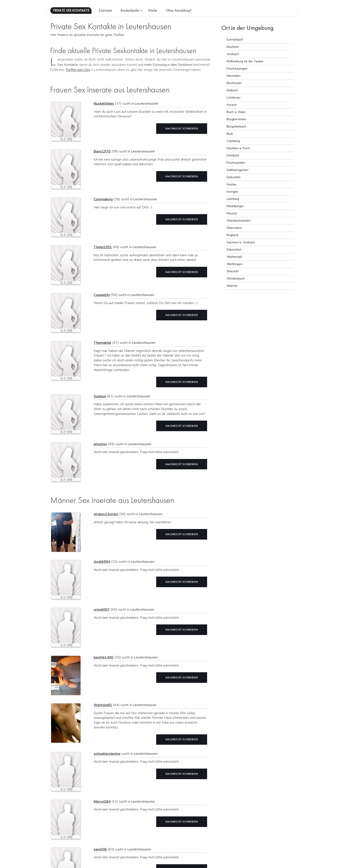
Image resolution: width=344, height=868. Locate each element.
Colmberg (233, 141)
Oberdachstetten (239, 221)
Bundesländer (130, 10)
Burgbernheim (236, 119)
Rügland (232, 235)
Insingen (232, 192)
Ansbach (233, 54)
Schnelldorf (235, 40)
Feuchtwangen (237, 69)
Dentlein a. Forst (238, 148)
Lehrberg (233, 199)
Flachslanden (236, 163)
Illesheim (233, 47)
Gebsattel (234, 177)
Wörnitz (232, 286)
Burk (230, 134)
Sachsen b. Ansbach (241, 242)
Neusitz (232, 213)
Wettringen (235, 264)
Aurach (232, 105)
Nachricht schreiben (182, 129)
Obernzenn (234, 228)
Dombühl (233, 155)
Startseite (105, 10)
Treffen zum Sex (78, 70)
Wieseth (233, 271)
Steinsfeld (234, 250)
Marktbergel (235, 206)
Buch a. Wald (236, 112)
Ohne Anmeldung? (178, 10)
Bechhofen (234, 83)
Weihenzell (234, 257)
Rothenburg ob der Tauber (245, 61)
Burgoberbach (236, 126)
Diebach (232, 90)
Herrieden (234, 76)
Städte (153, 10)
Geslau (232, 184)
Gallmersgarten (237, 170)
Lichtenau (233, 98)
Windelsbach (236, 279)
